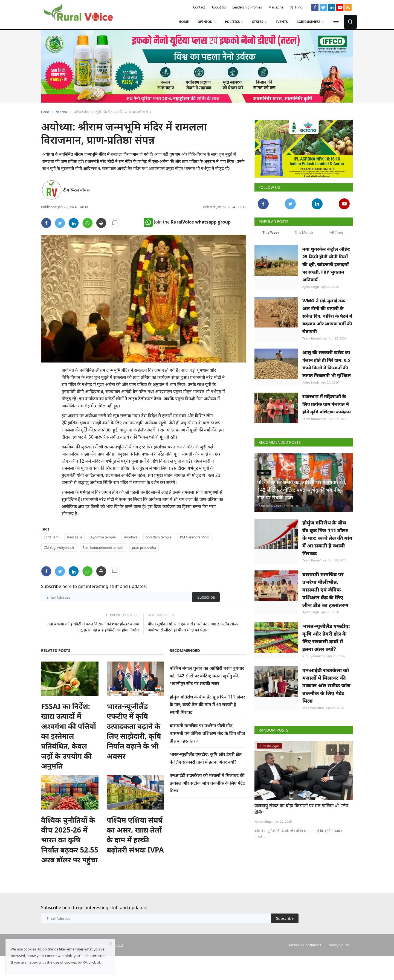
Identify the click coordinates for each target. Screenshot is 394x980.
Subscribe (206, 597)
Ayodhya (131, 537)
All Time (336, 232)
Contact (199, 7)
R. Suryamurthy (314, 656)
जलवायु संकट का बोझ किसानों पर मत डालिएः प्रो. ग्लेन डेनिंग (301, 809)
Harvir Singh (263, 821)
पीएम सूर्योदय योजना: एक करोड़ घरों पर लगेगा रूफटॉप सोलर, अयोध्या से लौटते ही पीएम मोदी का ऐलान (194, 627)
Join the (187, 222)
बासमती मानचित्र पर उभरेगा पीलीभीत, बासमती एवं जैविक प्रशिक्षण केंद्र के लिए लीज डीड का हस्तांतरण (207, 733)
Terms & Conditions (305, 945)
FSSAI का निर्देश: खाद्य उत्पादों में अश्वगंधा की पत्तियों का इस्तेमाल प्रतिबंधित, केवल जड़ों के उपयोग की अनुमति (69, 736)
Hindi (299, 7)
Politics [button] (234, 22)
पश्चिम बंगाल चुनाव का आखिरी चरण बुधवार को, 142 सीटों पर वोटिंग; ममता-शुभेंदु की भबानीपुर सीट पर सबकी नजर (207, 676)
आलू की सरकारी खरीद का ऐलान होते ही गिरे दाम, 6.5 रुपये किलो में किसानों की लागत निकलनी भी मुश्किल (327, 364)
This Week (271, 232)
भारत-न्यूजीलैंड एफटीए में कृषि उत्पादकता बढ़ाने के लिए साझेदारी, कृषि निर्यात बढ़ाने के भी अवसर (134, 731)
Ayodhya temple (103, 537)
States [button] (259, 22)
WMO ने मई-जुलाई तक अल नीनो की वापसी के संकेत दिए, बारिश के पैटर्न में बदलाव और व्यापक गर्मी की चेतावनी (327, 316)
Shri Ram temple (159, 537)
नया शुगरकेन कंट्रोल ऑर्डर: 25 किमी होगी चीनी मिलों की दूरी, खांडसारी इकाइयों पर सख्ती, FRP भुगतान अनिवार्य (326, 264)
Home (184, 22)
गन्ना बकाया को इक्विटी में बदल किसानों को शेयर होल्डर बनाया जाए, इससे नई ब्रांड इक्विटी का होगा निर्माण (93, 627)
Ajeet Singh (311, 287)
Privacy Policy (338, 945)
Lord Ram (51, 537)
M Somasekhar (313, 708)
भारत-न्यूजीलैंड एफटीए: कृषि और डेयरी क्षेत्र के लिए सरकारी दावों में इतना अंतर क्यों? (326, 637)
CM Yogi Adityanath (59, 548)
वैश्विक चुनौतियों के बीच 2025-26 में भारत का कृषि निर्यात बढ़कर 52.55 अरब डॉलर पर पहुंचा (70, 840)
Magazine (276, 7)
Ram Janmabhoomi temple (103, 548)
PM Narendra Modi (195, 537)
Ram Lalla (74, 537)
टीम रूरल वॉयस (76, 190)
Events (282, 22)
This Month (304, 232)
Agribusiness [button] (310, 22)
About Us (219, 7)
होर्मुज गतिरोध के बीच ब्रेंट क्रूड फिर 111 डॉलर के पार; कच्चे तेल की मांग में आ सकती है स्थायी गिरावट (207, 704)
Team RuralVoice (315, 338)
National (62, 112)
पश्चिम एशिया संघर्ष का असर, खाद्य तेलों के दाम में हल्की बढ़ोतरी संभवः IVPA (135, 835)
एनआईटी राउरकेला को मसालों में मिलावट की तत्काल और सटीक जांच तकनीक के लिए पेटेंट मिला (207, 783)
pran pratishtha (144, 548)
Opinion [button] (207, 22)
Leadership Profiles (247, 7)
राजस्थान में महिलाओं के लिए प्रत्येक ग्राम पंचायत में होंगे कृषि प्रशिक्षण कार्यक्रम (327, 404)
